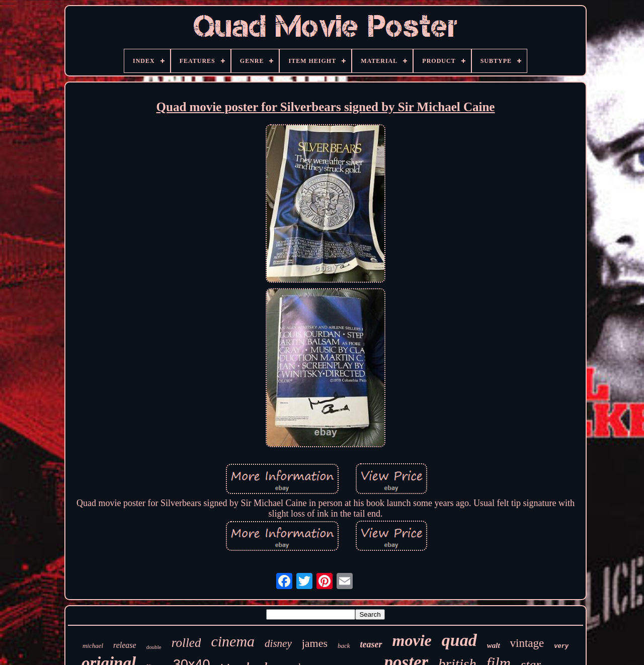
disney (278, 643)
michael (93, 646)
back (344, 646)
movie (412, 640)
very (561, 646)
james (315, 643)
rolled (186, 643)
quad (459, 640)
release (125, 645)
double (154, 647)
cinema (233, 641)
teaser (371, 644)
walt (494, 645)
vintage (527, 643)
